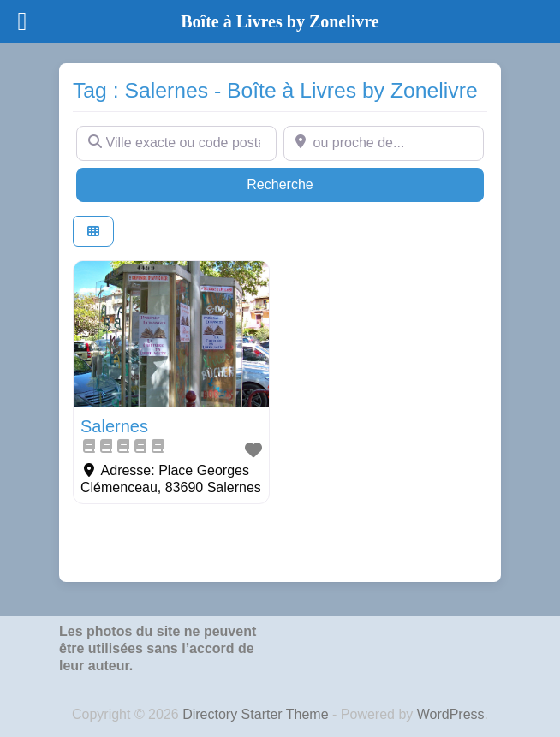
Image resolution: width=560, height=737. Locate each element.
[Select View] (93, 232)
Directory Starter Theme (257, 714)
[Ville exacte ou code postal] (176, 143)
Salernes (114, 426)
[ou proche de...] (384, 143)
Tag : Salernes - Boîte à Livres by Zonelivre (275, 90)
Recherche (313, 183)
